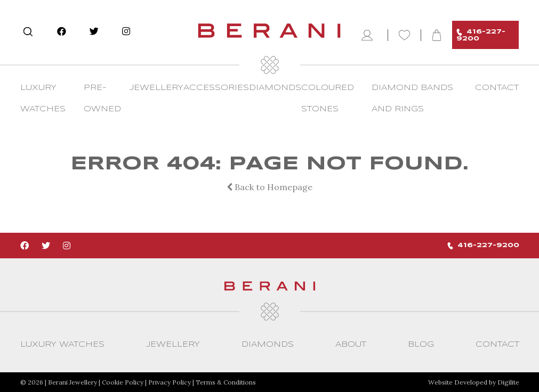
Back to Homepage (269, 187)
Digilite (508, 382)
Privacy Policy (170, 382)
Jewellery (156, 88)
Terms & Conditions (226, 382)
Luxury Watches (62, 345)
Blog (421, 345)
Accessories (216, 88)
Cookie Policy (123, 382)
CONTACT (497, 88)
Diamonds (275, 88)
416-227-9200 (481, 35)
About (351, 345)
